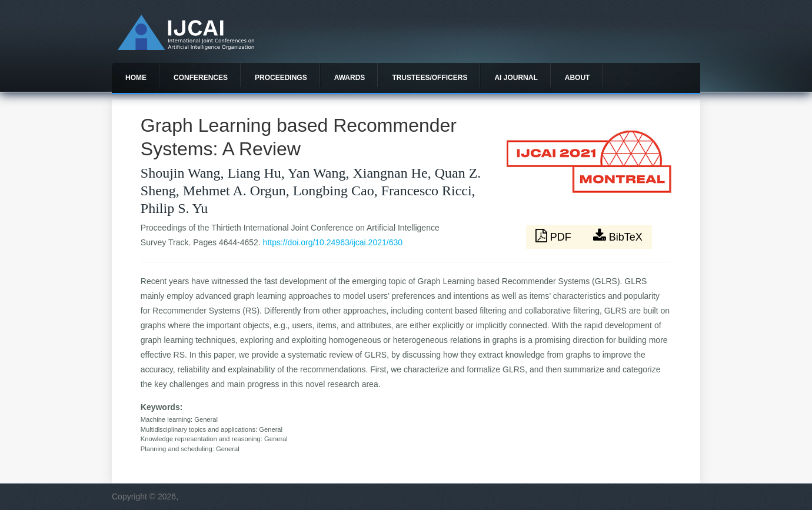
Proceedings (281, 78)
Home (136, 78)
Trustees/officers (430, 78)
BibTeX (618, 236)
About (578, 78)
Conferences (201, 78)
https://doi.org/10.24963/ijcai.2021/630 (333, 242)
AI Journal (516, 78)
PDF (555, 236)
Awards (350, 78)
